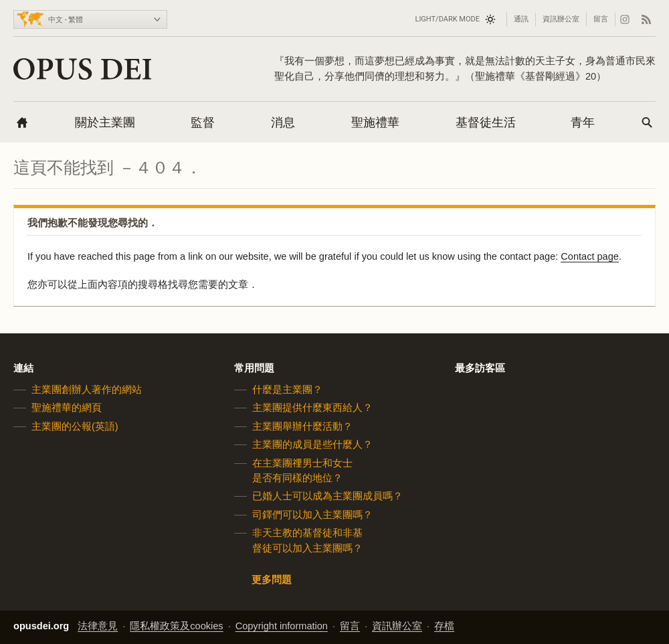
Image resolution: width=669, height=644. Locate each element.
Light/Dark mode (447, 19)
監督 (203, 123)
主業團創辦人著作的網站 (87, 390)
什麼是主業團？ (287, 390)
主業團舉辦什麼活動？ (302, 426)
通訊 (521, 19)
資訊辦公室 (561, 19)
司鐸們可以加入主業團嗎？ (312, 515)
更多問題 (272, 580)
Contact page (590, 256)
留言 (601, 19)
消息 (283, 123)
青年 (583, 123)
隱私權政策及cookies (176, 626)
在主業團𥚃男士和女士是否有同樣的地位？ (302, 470)
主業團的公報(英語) (75, 426)
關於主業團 (105, 123)
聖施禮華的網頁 (67, 408)
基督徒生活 (486, 123)
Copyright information (282, 626)
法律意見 (98, 626)
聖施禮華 (375, 123)
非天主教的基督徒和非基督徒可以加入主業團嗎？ (307, 540)
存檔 (444, 626)
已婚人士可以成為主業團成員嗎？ (327, 496)
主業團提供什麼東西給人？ (312, 408)
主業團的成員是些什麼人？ (312, 445)
